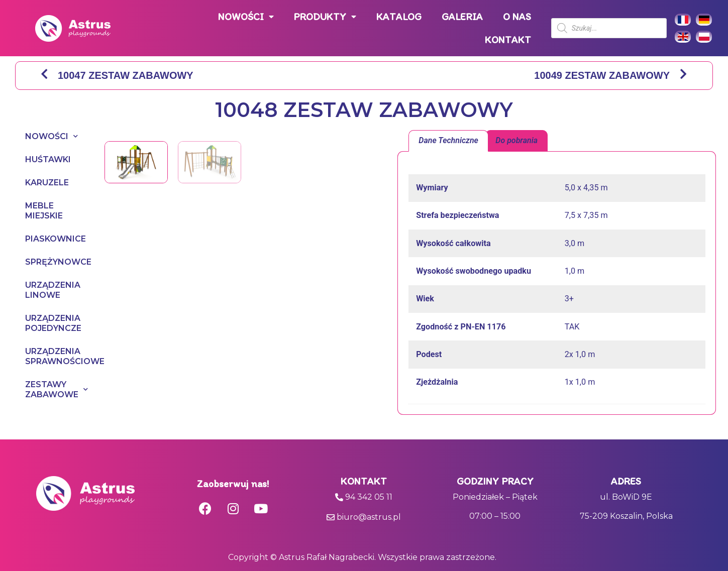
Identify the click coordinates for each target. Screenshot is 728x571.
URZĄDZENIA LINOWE (53, 290)
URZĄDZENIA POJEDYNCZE (53, 323)
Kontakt (364, 481)
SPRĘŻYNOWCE (55, 262)
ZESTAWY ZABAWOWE (55, 389)
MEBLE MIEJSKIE (44, 211)
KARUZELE (47, 183)
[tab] (448, 141)
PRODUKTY (325, 17)
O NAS (517, 17)
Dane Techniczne (448, 140)
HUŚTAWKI (48, 159)
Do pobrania (516, 140)
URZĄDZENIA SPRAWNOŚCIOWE (55, 356)
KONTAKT (508, 40)
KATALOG (399, 17)
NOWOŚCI (246, 17)
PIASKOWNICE (55, 239)
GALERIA (462, 17)
